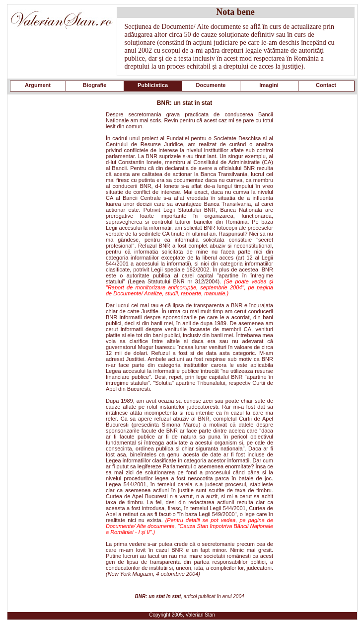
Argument (38, 85)
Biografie (95, 85)
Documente (211, 85)
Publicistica (153, 85)
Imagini (269, 85)
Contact (326, 85)
